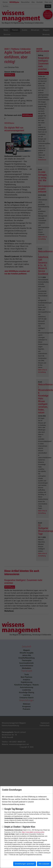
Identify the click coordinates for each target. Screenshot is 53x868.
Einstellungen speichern (25, 864)
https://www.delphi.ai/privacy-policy (33, 832)
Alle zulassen (44, 864)
